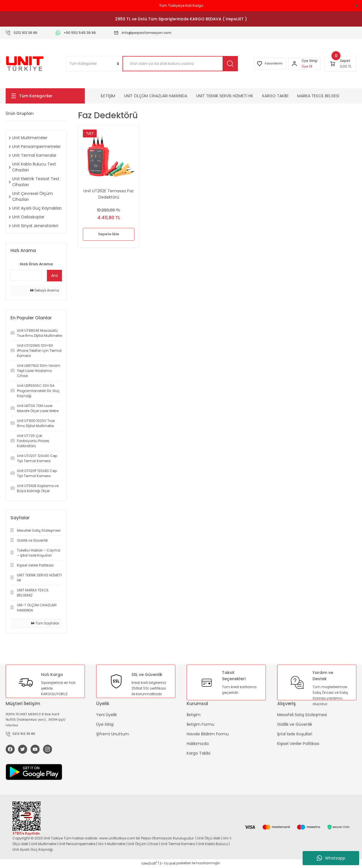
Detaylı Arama (45, 290)
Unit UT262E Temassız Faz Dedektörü (109, 194)
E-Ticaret (168, 864)
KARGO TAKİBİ (275, 96)
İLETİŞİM (108, 96)
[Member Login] (293, 64)
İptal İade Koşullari (295, 734)
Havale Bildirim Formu (208, 734)
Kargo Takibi (199, 753)
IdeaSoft (149, 864)
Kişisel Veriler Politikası (298, 744)
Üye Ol (305, 66)
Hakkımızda (198, 744)
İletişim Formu (201, 724)
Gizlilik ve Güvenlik (295, 724)
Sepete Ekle (109, 234)
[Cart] (341, 64)
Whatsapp (331, 858)
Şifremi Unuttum (113, 734)
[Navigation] (45, 96)
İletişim (194, 715)
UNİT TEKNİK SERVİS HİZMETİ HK (225, 96)
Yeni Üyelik (106, 715)
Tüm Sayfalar (45, 623)
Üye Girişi (105, 724)
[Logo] (25, 64)
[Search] (175, 64)
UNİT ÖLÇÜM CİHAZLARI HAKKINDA (156, 96)
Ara (54, 275)
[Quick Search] (26, 275)
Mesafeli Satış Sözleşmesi (302, 715)
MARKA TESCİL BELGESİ (318, 96)
